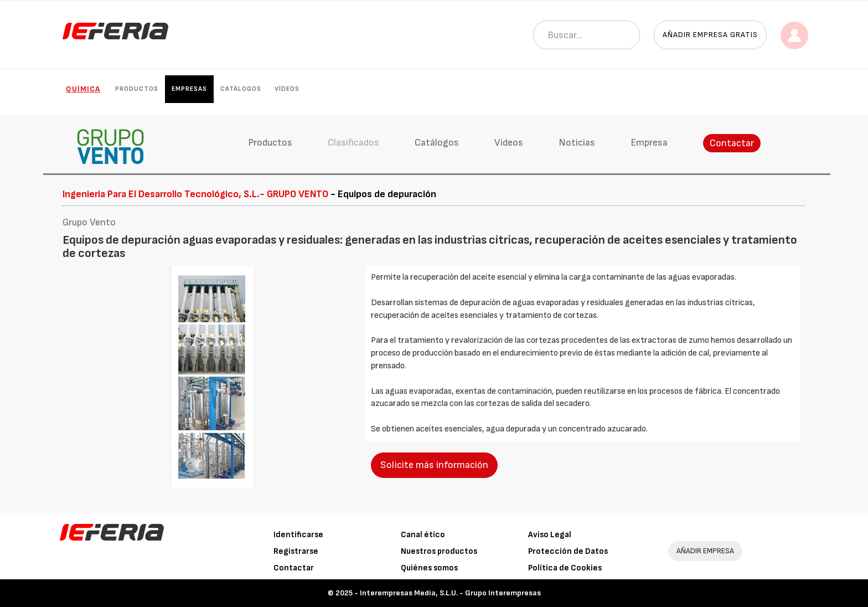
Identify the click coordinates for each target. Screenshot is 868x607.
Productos (137, 89)
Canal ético (423, 535)
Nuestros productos (439, 551)
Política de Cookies (565, 568)
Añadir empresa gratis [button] (710, 35)
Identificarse (298, 535)
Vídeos (287, 89)
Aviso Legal (550, 535)
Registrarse (296, 551)
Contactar (732, 143)
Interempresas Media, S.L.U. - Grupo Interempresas (450, 593)
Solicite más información (434, 465)
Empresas (189, 89)
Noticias (577, 143)
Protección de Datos (568, 551)
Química (83, 89)
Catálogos (241, 89)
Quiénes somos (429, 568)
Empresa (649, 143)
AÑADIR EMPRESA (705, 551)
